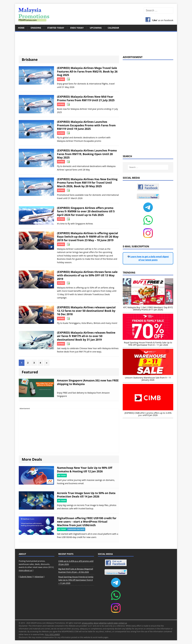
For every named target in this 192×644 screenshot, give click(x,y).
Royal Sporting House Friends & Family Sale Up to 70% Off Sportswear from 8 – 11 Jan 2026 (76, 580)
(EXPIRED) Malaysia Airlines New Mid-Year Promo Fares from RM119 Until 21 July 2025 (86, 98)
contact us (123, 623)
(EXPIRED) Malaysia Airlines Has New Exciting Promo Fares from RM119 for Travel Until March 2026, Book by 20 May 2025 (87, 183)
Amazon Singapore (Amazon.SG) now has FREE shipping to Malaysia (88, 382)
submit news (112, 623)
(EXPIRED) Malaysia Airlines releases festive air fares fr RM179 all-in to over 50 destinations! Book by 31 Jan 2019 (86, 336)
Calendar (113, 28)
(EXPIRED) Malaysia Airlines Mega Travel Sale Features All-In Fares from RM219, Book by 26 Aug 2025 (87, 71)
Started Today (56, 28)
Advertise (39, 577)
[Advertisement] (96, 42)
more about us (25, 570)
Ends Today (77, 28)
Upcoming (96, 28)
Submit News (26, 577)
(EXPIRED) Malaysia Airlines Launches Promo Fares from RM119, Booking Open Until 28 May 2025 (87, 154)
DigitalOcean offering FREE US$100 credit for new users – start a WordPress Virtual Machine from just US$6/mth (87, 522)
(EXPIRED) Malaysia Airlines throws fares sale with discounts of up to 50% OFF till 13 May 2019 (87, 275)
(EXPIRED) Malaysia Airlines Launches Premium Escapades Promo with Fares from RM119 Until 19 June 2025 (86, 125)
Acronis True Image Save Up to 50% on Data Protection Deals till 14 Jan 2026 (86, 495)
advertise (103, 623)
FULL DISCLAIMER (52, 635)
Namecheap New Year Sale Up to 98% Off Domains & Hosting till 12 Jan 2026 (85, 469)
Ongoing (36, 28)
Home (21, 28)
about (96, 623)
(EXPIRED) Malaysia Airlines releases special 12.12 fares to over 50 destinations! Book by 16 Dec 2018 (86, 311)
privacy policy (88, 623)
